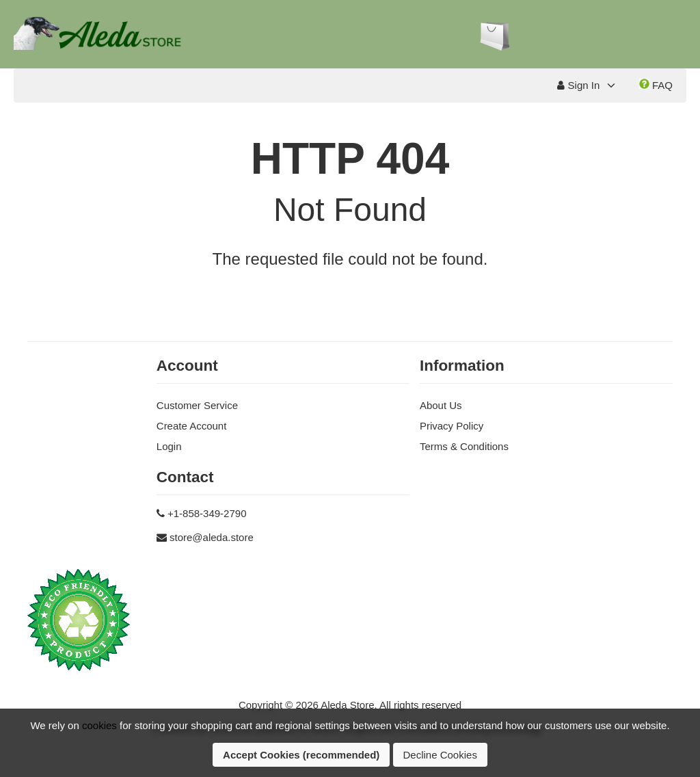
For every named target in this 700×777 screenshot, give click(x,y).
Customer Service (197, 405)
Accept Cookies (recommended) (301, 755)
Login (169, 446)
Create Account (192, 426)
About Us (441, 405)
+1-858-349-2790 (207, 513)
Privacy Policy (452, 426)
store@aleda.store (212, 537)
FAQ (656, 85)
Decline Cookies (440, 755)
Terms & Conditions (464, 446)
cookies (99, 725)
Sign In (578, 85)
